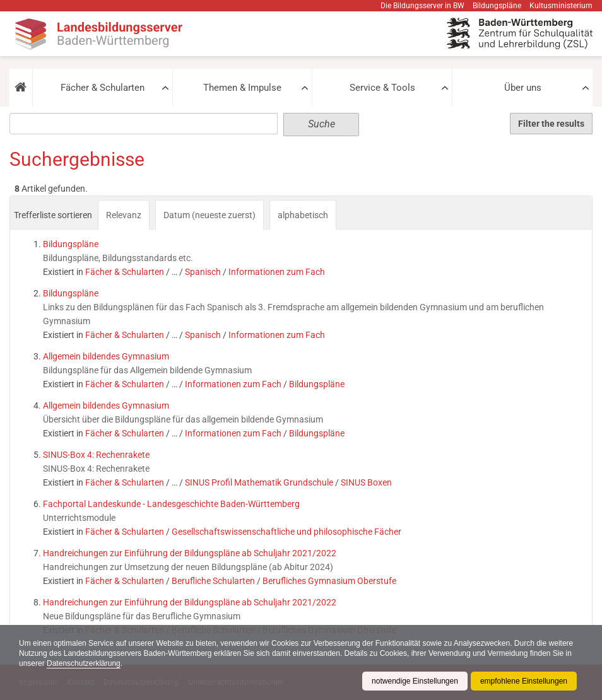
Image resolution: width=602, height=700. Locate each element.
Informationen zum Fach (277, 272)
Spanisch (203, 272)
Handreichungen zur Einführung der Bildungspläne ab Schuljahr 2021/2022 (190, 553)
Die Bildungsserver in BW (422, 6)
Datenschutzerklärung (84, 663)
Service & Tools (382, 88)
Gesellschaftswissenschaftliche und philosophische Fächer (286, 532)
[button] (21, 88)
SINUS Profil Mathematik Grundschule (259, 482)
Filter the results (551, 124)
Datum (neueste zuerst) (210, 215)
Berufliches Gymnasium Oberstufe (329, 581)
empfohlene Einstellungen (524, 681)
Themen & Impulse (242, 88)
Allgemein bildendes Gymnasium (106, 356)
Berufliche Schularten (213, 581)
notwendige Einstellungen (415, 681)
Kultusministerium (561, 6)
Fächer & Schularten (103, 88)
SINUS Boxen (366, 482)
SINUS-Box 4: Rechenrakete (96, 455)
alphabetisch (303, 215)
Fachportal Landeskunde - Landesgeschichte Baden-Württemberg (171, 504)
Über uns (523, 88)
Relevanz (124, 215)
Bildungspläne (497, 6)
